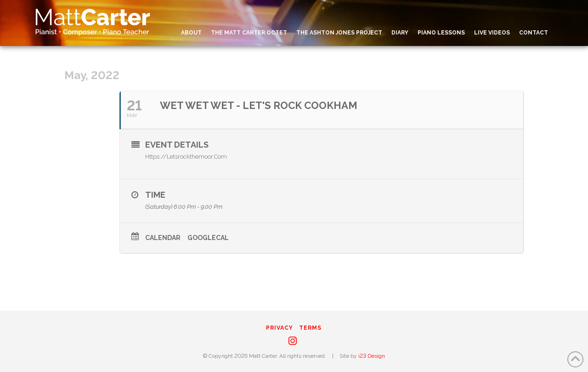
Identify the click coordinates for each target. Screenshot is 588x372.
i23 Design (372, 356)
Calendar (163, 238)
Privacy (280, 328)
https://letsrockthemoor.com (186, 157)
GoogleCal (208, 238)
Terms (310, 328)
